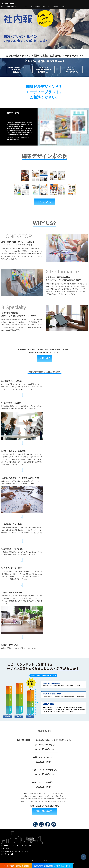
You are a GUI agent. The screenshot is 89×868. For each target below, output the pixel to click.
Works (31, 6)
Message (57, 860)
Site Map (83, 860)
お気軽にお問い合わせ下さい (44, 811)
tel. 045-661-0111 (7, 854)
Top (26, 6)
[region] (44, 127)
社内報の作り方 (44, 358)
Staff (19, 860)
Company (44, 860)
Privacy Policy (70, 860)
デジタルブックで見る (44, 202)
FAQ (32, 860)
